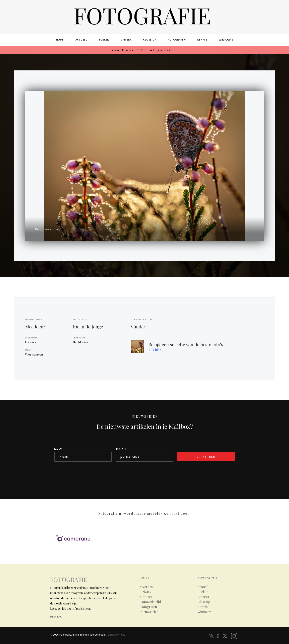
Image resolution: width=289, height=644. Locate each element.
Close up (204, 602)
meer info (56, 617)
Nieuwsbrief (149, 612)
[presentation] (85, 473)
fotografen (177, 40)
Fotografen (149, 607)
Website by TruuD (117, 635)
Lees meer (32, 342)
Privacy (146, 592)
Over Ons (147, 587)
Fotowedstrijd (151, 602)
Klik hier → (157, 350)
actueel (81, 40)
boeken (104, 40)
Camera (203, 597)
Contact (146, 597)
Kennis (203, 607)
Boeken (203, 592)
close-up (150, 40)
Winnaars (204, 612)
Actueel (203, 587)
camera (126, 40)
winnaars (226, 40)
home (60, 40)
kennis (202, 40)
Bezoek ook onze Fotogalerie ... (144, 50)
